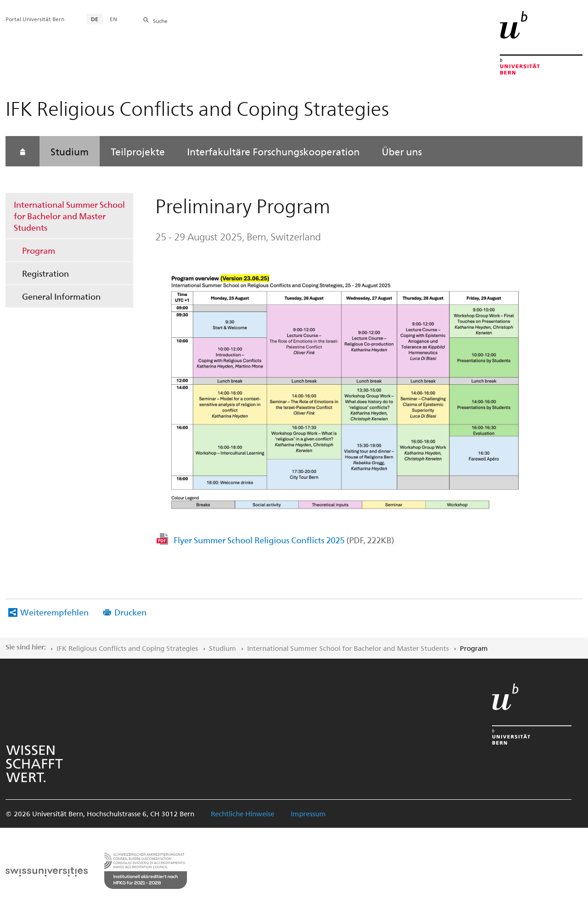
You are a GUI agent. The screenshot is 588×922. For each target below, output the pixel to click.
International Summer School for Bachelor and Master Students (69, 216)
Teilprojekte (138, 151)
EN (113, 19)
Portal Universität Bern (35, 19)
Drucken (130, 612)
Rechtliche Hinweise (243, 814)
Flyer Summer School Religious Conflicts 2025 (284, 540)
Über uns (402, 151)
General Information (61, 296)
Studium (70, 151)
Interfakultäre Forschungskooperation (273, 151)
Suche (160, 21)
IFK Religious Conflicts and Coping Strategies (127, 648)
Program (39, 250)
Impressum (308, 814)
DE (95, 19)
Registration (45, 273)
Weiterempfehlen (54, 612)
